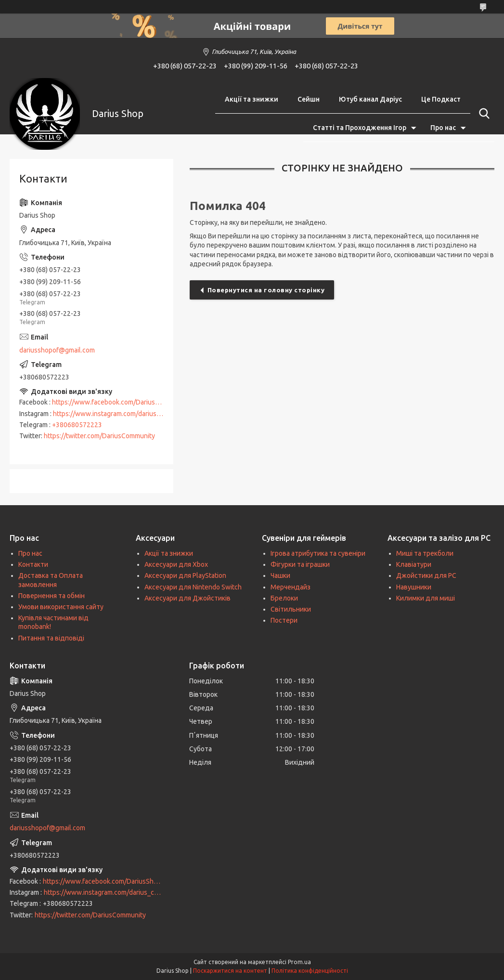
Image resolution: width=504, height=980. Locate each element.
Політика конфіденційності (310, 971)
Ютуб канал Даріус (370, 99)
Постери (284, 620)
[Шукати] (482, 114)
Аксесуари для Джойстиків (187, 598)
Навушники (414, 587)
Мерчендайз (291, 587)
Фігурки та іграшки (300, 564)
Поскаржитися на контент (230, 971)
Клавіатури (414, 564)
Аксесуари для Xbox (176, 564)
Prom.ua (299, 962)
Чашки (280, 575)
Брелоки (284, 598)
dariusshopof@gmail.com (57, 350)
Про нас (443, 128)
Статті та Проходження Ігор (360, 128)
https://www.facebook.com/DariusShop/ (112, 402)
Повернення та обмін (52, 596)
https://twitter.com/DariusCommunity (99, 436)
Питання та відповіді (51, 638)
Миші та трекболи (425, 553)
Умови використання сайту (61, 607)
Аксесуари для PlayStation (185, 575)
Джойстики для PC (426, 575)
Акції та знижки (252, 99)
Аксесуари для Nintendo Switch (193, 587)
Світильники (291, 609)
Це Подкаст (441, 99)
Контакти (33, 564)
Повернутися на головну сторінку (266, 290)
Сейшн (309, 99)
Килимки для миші (426, 598)
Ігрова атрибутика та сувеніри (318, 553)
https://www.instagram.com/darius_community (123, 414)
